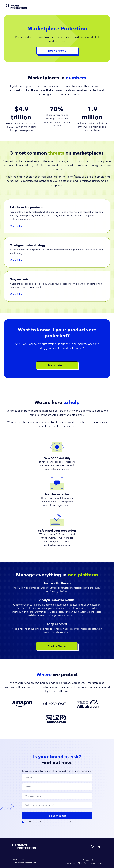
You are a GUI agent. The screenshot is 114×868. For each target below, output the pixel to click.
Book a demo (57, 365)
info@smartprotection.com (26, 862)
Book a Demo (56, 646)
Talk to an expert (57, 816)
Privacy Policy (86, 822)
